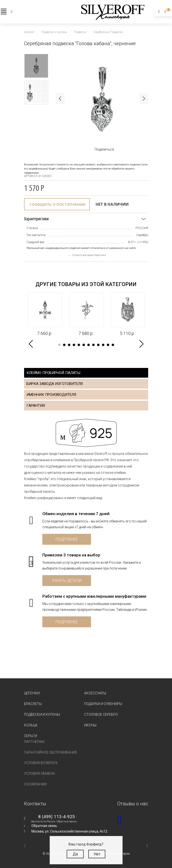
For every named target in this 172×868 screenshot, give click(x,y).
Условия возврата (41, 763)
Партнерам (34, 742)
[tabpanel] (45, 314)
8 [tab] (93, 345)
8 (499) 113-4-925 (57, 817)
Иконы (90, 725)
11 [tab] (108, 345)
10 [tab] (103, 345)
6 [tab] (84, 345)
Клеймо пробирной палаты (53, 373)
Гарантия (36, 406)
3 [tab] (69, 345)
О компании (35, 784)
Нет (97, 854)
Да (75, 854)
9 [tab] (98, 345)
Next (144, 99)
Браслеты (33, 704)
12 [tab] (113, 345)
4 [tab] (74, 345)
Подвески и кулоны (42, 715)
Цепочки (32, 693)
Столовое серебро (101, 715)
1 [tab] (59, 345)
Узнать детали (67, 581)
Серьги (31, 736)
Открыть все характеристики (89, 255)
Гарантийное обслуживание (51, 752)
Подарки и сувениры (103, 704)
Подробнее (67, 539)
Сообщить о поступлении (57, 204)
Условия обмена (39, 774)
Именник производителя (51, 395)
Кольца (31, 725)
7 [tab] (89, 345)
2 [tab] (64, 345)
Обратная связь (44, 826)
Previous (60, 99)
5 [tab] (79, 345)
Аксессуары (95, 693)
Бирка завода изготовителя (55, 384)
